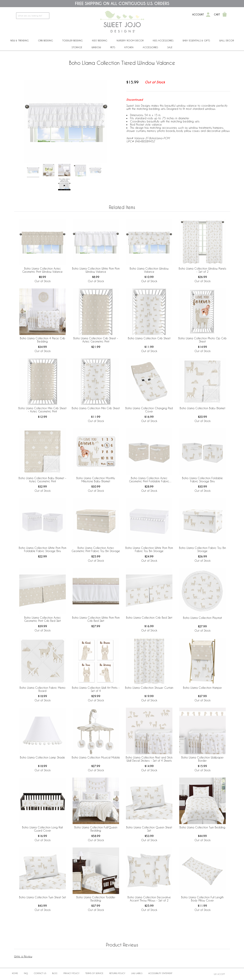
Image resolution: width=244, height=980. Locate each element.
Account (198, 15)
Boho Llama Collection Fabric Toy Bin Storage (202, 549)
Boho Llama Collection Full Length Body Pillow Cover (202, 899)
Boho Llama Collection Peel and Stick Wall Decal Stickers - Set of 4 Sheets (149, 759)
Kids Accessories (163, 40)
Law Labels (137, 973)
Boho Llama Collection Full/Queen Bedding (96, 829)
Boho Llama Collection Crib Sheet (149, 338)
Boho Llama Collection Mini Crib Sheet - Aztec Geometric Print (42, 410)
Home (15, 973)
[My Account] (208, 15)
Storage (77, 47)
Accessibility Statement (160, 973)
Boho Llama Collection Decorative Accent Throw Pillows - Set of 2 (149, 899)
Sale (170, 47)
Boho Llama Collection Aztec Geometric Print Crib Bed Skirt (43, 619)
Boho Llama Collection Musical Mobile (96, 757)
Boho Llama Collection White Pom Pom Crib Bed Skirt (96, 619)
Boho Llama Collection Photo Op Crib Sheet (202, 340)
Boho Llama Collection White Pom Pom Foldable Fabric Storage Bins (43, 549)
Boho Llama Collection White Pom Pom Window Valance (96, 270)
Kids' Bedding (100, 40)
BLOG (55, 973)
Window (96, 47)
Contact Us (40, 973)
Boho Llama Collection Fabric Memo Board (43, 689)
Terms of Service (94, 973)
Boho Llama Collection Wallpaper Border (202, 759)
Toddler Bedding (73, 40)
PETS (113, 47)
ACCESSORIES (150, 47)
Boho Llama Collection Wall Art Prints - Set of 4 (96, 689)
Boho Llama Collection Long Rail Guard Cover (42, 829)
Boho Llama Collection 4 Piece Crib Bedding (43, 340)
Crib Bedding (46, 40)
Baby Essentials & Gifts (196, 40)
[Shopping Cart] (225, 15)
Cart (217, 15)
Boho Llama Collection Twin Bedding (202, 827)
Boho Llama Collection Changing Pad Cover (149, 410)
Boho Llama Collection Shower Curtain (149, 688)
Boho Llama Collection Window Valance (149, 270)
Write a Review (23, 956)
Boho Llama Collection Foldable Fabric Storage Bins (202, 480)
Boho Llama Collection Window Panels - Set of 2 (202, 270)
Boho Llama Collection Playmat (202, 618)
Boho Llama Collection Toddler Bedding (96, 899)
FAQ (26, 973)
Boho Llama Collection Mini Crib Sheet (96, 408)
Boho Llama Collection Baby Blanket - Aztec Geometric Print (42, 480)
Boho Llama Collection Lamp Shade (42, 757)
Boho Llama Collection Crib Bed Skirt (149, 618)
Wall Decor (227, 40)
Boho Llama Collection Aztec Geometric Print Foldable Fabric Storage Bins (149, 480)
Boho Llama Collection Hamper (202, 688)
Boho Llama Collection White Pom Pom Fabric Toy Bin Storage (149, 549)
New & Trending (20, 40)
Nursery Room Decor (130, 40)
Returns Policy (117, 973)
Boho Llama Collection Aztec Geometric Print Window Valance (42, 270)
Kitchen (129, 47)
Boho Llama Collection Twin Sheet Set (43, 897)
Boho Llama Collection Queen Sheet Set (149, 829)
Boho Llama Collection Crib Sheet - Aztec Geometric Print (96, 340)
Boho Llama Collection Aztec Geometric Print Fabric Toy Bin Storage (96, 549)
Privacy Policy (71, 973)
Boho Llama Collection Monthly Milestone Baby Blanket (96, 480)
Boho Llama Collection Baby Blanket (202, 408)
